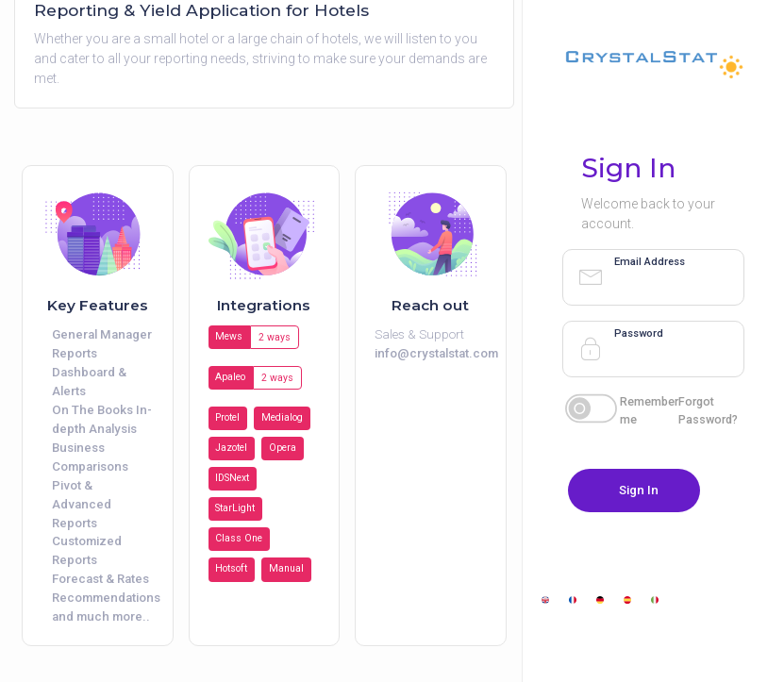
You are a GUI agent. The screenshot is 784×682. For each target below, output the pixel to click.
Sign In (639, 490)
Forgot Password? (708, 410)
